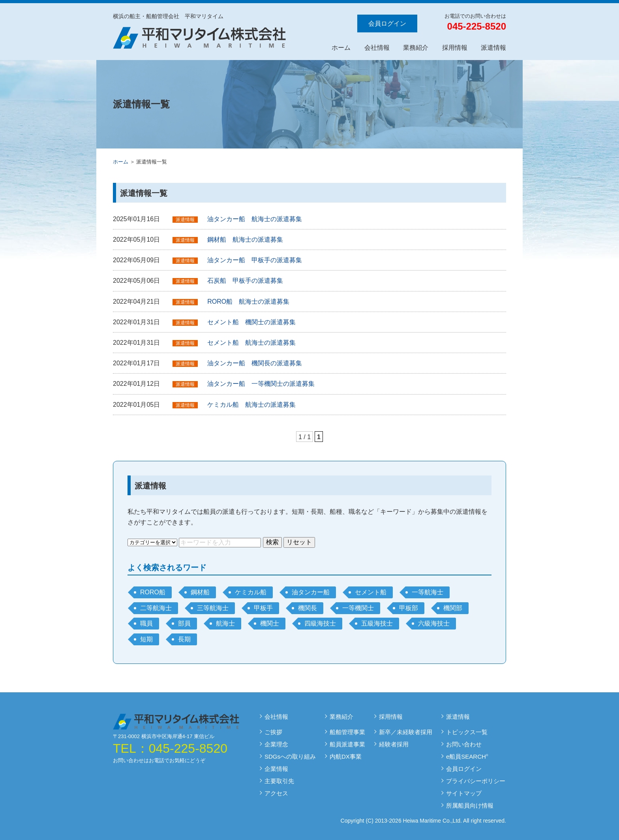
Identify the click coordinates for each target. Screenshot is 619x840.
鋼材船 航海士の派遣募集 (245, 240)
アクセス (276, 793)
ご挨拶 (273, 732)
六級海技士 (434, 623)
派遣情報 (493, 48)
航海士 (225, 623)
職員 (146, 623)
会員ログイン (387, 23)
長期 (184, 639)
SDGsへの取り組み (290, 756)
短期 (146, 639)
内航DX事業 (346, 756)
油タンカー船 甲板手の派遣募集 (255, 260)
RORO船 (153, 592)
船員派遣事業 (347, 744)
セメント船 (371, 592)
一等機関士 (358, 608)
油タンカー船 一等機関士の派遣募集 (261, 384)
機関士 (270, 623)
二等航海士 (156, 608)
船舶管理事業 (347, 732)
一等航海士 (428, 592)
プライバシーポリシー (476, 781)
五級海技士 (377, 623)
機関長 (308, 608)
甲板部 (409, 608)
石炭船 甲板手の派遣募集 (245, 281)
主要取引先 (279, 781)
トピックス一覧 (467, 732)
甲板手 (263, 608)
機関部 (453, 608)
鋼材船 (200, 592)
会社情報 (377, 48)
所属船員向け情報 (470, 805)
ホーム (341, 48)
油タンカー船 (311, 592)
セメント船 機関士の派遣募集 (251, 322)
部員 (184, 623)
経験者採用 (394, 744)
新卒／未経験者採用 (406, 732)
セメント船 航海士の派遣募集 (251, 343)
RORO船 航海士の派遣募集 (248, 302)
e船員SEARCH (467, 756)
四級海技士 (320, 623)
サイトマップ (464, 793)
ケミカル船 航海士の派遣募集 (251, 405)
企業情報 (276, 769)
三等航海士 (213, 608)
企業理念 (276, 744)
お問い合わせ (464, 744)
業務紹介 (416, 48)
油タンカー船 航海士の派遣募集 (255, 219)
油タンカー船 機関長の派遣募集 (255, 363)
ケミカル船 (251, 592)
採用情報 (455, 48)
